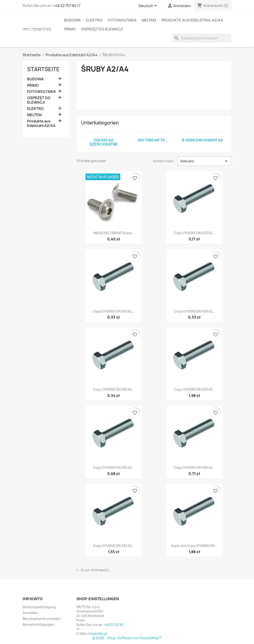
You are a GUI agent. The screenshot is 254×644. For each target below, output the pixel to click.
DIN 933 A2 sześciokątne (103, 142)
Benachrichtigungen (38, 624)
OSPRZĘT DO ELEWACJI (102, 29)
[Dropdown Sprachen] (148, 6)
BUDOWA (72, 20)
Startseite (43, 69)
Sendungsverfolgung (39, 607)
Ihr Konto (33, 599)
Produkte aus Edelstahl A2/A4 (192, 20)
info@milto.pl (97, 634)
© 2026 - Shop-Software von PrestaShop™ (127, 638)
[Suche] (202, 38)
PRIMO (70, 29)
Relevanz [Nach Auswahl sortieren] (205, 161)
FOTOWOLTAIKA (122, 20)
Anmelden (30, 613)
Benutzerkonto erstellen (42, 619)
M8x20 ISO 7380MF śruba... (114, 233)
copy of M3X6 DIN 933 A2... (194, 233)
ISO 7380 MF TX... (153, 140)
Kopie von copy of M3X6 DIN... (194, 546)
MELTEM (149, 20)
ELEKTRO (94, 20)
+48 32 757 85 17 (67, 6)
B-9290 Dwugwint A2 (202, 140)
